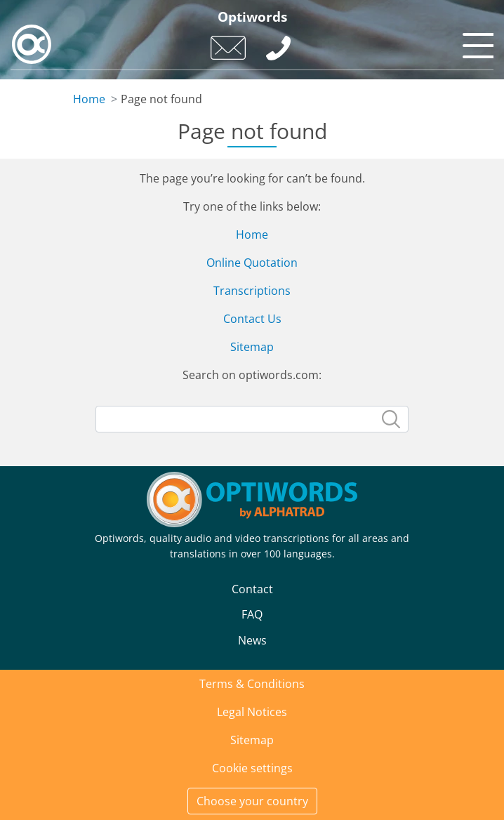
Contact (252, 589)
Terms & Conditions (252, 684)
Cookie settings (252, 768)
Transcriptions (252, 291)
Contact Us (252, 319)
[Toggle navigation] (476, 42)
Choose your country (252, 801)
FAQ (252, 614)
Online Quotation (252, 263)
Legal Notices (252, 712)
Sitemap (252, 347)
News (252, 640)
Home (89, 99)
